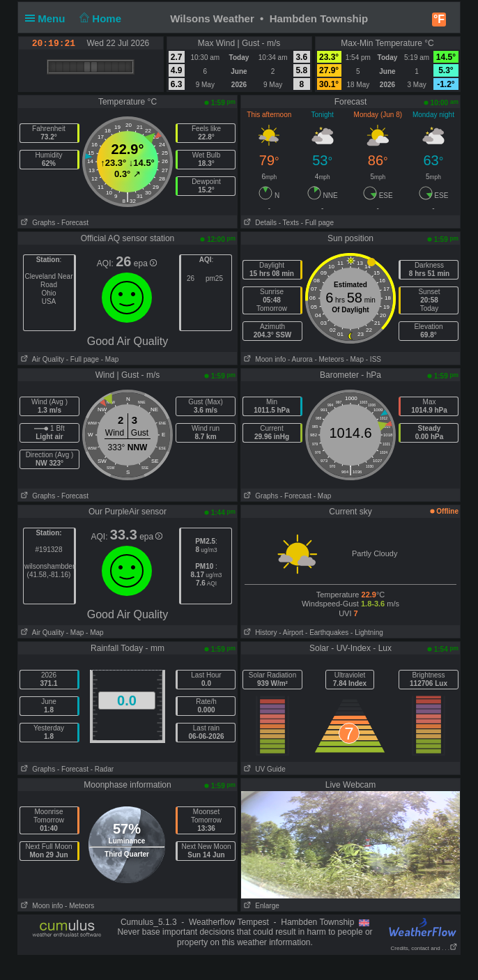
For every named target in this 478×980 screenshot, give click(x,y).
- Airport (291, 633)
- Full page (317, 223)
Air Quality (41, 359)
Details (259, 223)
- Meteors (329, 359)
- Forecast (73, 223)
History (259, 633)
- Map (109, 359)
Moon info (263, 359)
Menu (48, 18)
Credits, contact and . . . (424, 948)
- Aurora (300, 359)
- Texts (289, 223)
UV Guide (263, 769)
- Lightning (367, 633)
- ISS (373, 359)
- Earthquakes (327, 633)
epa (145, 263)
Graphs (37, 223)
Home (99, 18)
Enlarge (260, 906)
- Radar (102, 769)
